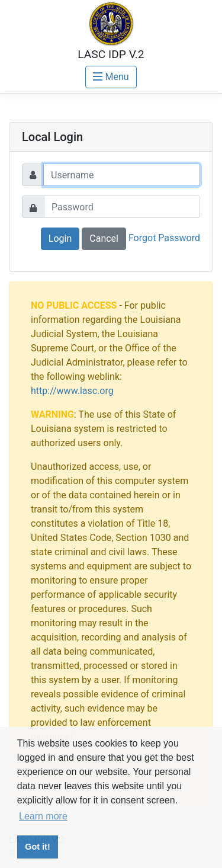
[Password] (122, 207)
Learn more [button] (43, 816)
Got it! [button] (37, 847)
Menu (111, 77)
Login (60, 238)
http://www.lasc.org (72, 391)
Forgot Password (164, 238)
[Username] (122, 175)
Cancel (104, 238)
